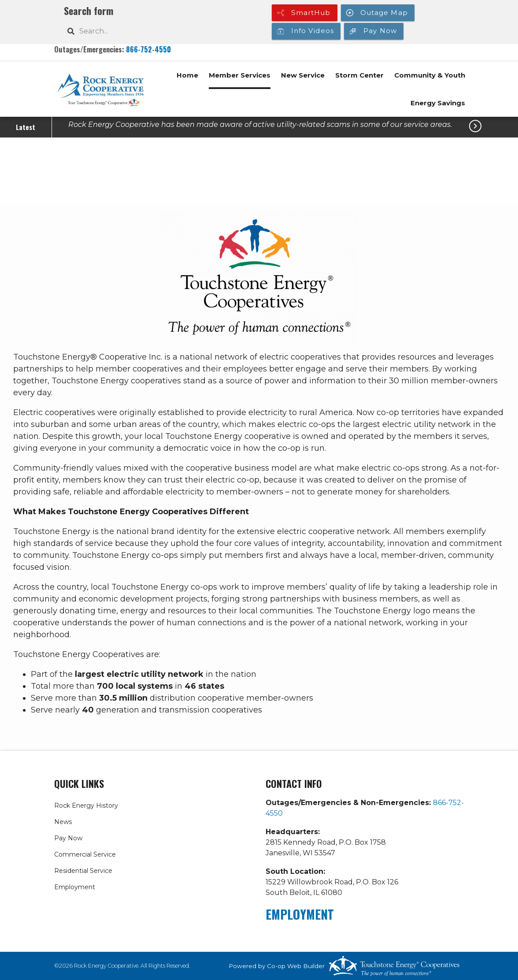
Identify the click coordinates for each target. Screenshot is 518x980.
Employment (75, 887)
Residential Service (83, 871)
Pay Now (68, 838)
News (63, 822)
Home (187, 75)
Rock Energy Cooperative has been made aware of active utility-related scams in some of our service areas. (260, 124)
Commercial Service (85, 854)
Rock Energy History (86, 806)
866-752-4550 (148, 49)
